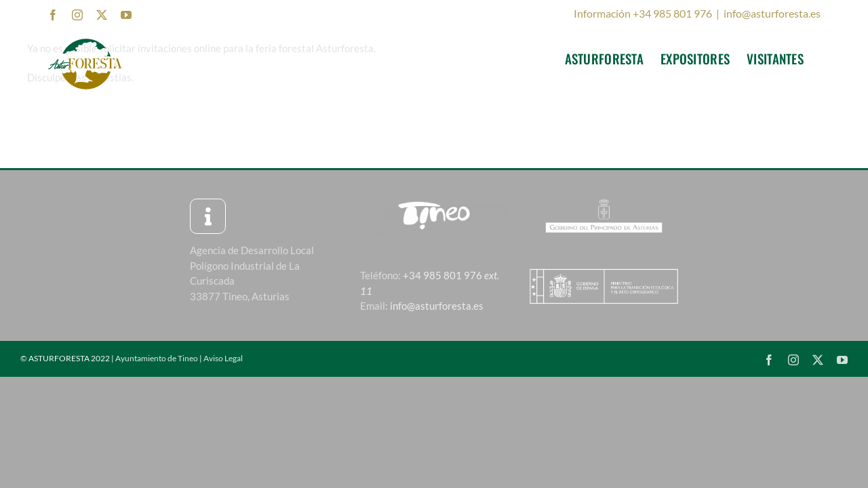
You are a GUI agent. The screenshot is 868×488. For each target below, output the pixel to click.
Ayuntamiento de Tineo (157, 358)
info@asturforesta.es (772, 13)
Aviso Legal (223, 358)
